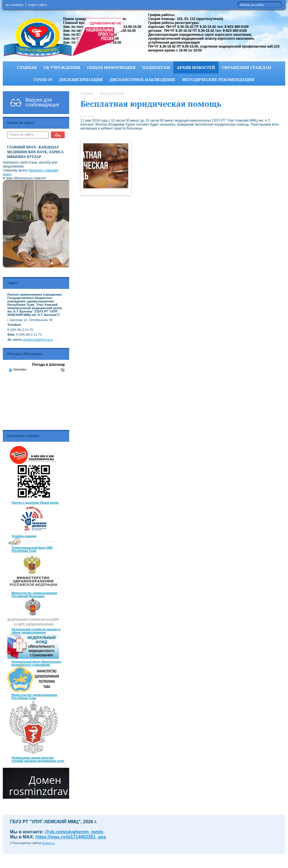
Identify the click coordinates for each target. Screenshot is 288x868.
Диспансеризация (81, 80)
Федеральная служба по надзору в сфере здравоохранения (36, 631)
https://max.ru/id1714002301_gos (71, 837)
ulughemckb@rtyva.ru (38, 340)
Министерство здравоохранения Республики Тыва (34, 697)
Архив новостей (196, 67)
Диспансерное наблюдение (142, 80)
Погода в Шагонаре (50, 364)
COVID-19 (43, 80)
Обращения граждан (247, 67)
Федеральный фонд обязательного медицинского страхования (36, 663)
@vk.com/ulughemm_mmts (74, 832)
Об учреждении (62, 67)
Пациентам (156, 67)
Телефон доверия (24, 536)
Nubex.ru (49, 843)
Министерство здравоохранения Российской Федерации (34, 595)
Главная (27, 67)
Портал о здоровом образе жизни (35, 503)
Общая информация (111, 67)
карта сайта (38, 5)
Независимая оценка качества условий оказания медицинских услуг (38, 759)
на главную (15, 5)
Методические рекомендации (218, 80)
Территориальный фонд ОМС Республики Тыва (32, 549)
